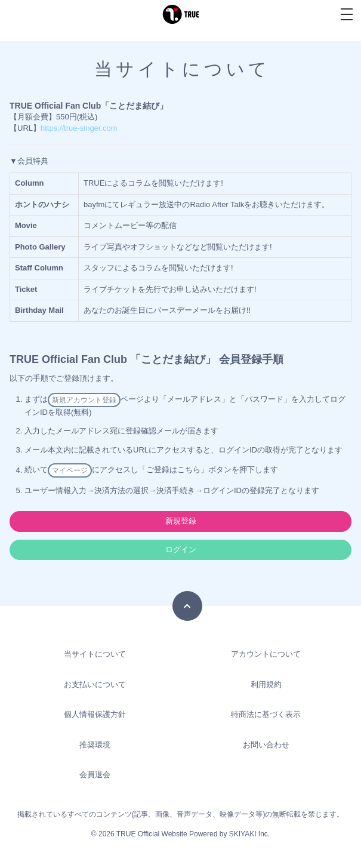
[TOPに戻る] (187, 606)
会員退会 (95, 775)
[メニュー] (347, 14)
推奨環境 (95, 745)
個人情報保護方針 (95, 714)
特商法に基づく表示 (266, 714)
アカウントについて (266, 654)
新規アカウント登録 (84, 400)
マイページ (70, 470)
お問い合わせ (266, 745)
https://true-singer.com (79, 128)
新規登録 (181, 521)
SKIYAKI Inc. (249, 834)
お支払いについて (95, 684)
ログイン (181, 550)
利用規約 (266, 684)
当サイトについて (95, 654)
